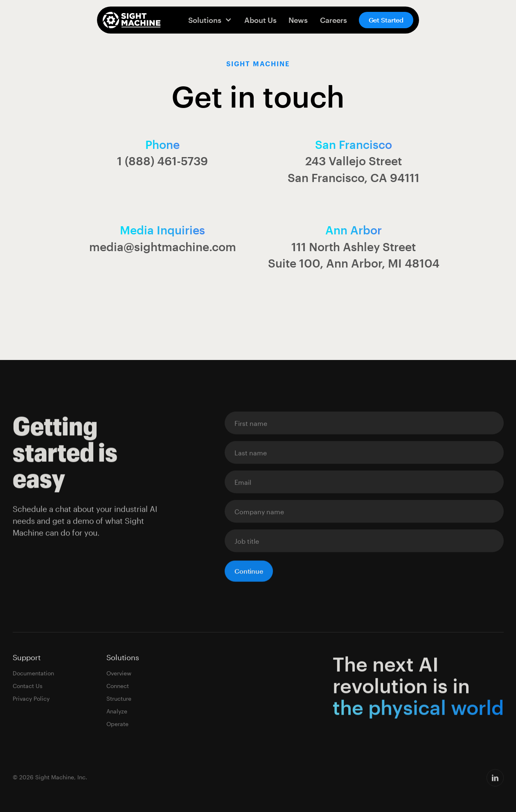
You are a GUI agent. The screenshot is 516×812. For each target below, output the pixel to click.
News (298, 20)
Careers (333, 20)
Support (27, 658)
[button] (210, 20)
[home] (132, 20)
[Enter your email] (364, 423)
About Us (260, 20)
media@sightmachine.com (163, 247)
